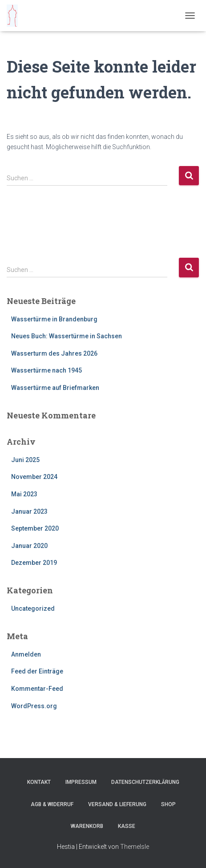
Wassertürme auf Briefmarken (55, 388)
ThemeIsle (135, 847)
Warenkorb (87, 826)
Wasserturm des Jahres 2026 (54, 353)
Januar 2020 (29, 546)
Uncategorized (33, 608)
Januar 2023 (29, 511)
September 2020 (35, 528)
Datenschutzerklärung (145, 782)
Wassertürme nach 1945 (46, 370)
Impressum (81, 782)
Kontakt (39, 782)
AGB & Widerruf (52, 804)
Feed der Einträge (37, 671)
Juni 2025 (25, 460)
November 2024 (34, 477)
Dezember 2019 (34, 563)
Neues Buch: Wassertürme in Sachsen (67, 336)
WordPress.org (34, 706)
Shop (168, 804)
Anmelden (26, 654)
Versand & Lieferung (117, 804)
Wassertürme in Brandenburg (54, 319)
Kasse (127, 826)
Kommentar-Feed (37, 689)
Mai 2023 (24, 494)
